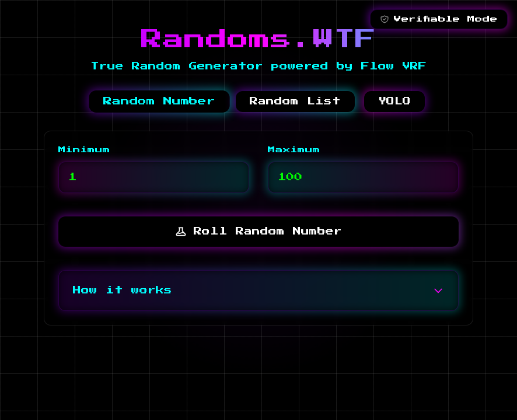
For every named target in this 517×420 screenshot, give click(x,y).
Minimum (84, 150)
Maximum (294, 150)
